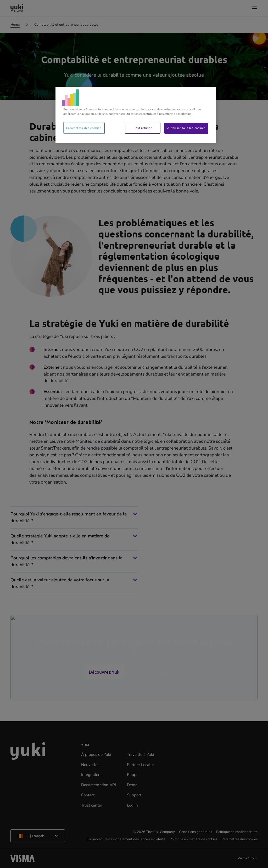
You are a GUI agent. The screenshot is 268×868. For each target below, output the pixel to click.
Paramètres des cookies (84, 128)
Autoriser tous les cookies (186, 128)
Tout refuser (143, 128)
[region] (136, 115)
